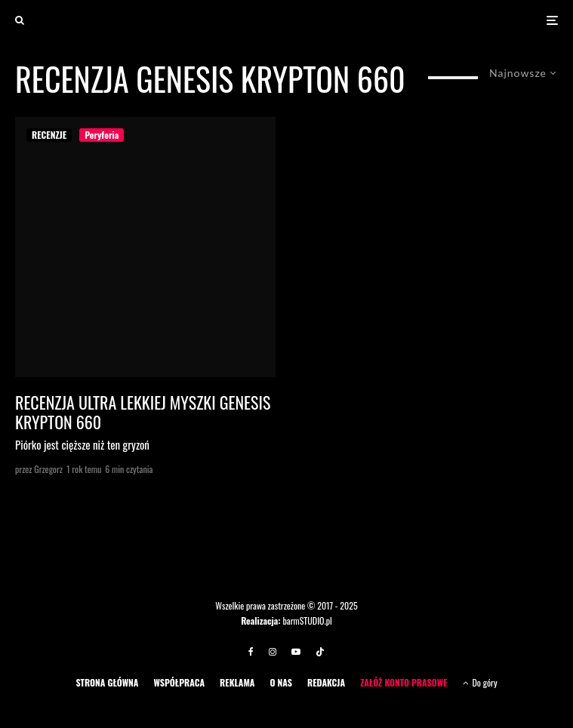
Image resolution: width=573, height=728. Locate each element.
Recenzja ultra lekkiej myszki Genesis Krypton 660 (143, 412)
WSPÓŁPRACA (179, 682)
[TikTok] (320, 652)
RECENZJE (49, 135)
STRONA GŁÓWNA (107, 682)
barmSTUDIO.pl (307, 620)
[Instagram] (273, 652)
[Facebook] (251, 652)
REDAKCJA (326, 682)
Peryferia (102, 135)
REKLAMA (237, 682)
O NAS (281, 682)
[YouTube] (296, 652)
